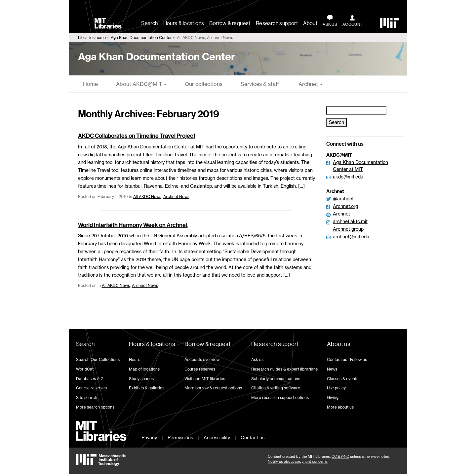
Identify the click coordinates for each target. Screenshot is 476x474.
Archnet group (348, 229)
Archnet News (176, 197)
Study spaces (141, 379)
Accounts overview (202, 359)
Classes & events (343, 379)
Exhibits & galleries (147, 388)
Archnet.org (345, 206)
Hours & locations (184, 23)
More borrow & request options (213, 388)
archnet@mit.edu (351, 237)
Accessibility (217, 437)
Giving (333, 397)
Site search (87, 397)
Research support (277, 23)
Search (149, 23)
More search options (95, 407)
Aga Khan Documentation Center (141, 38)
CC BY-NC (340, 456)
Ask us (257, 359)
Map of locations (144, 369)
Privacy (149, 437)
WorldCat (85, 369)
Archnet (310, 84)
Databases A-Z (90, 379)
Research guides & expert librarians (284, 369)
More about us (340, 407)
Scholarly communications (276, 379)
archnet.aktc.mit (350, 221)
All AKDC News (147, 197)
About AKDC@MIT (141, 84)
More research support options (280, 397)
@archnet (343, 198)
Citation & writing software (276, 388)
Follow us (358, 359)
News (332, 369)
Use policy (336, 388)
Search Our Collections (98, 359)
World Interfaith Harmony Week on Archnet (133, 225)
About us (339, 344)
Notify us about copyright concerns (298, 461)
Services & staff (260, 84)
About (310, 23)
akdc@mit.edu (348, 177)
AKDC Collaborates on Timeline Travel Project (137, 136)
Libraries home (92, 38)
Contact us (337, 359)
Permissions (180, 437)
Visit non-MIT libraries (205, 379)
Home (90, 84)
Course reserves (91, 388)
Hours (135, 359)
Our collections (204, 84)
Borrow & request (230, 23)
